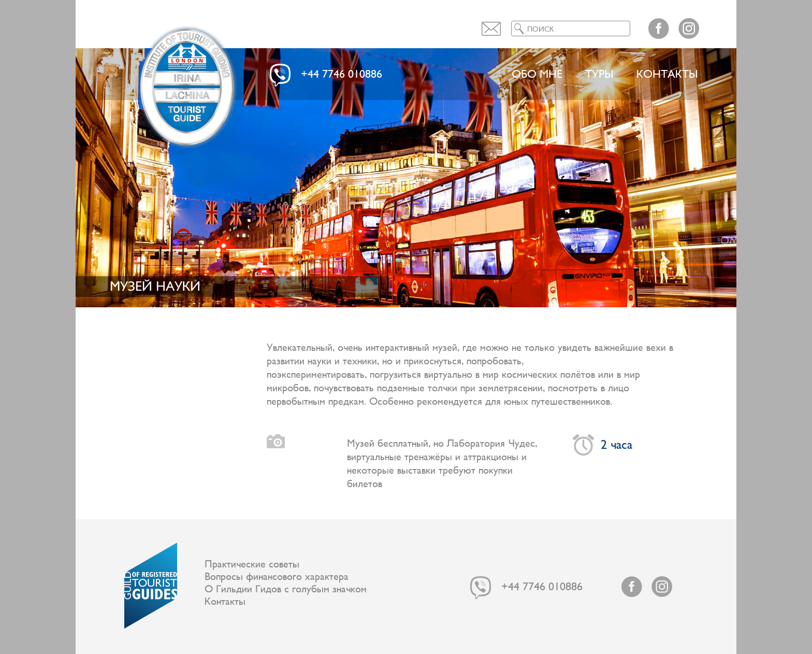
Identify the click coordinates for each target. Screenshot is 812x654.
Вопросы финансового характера (277, 577)
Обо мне (537, 74)
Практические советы (252, 564)
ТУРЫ (599, 74)
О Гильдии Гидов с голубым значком (286, 589)
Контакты (667, 74)
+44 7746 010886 (342, 74)
